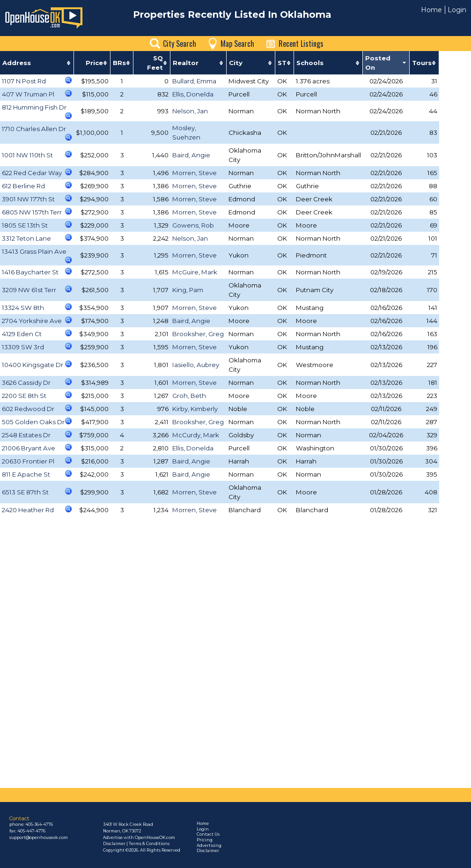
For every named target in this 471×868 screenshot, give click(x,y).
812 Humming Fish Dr (34, 107)
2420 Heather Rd (28, 510)
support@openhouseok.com (39, 838)
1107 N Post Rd (24, 81)
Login (457, 10)
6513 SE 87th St (25, 492)
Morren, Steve (195, 173)
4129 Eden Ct (22, 334)
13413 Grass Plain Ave (34, 251)
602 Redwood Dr (28, 409)
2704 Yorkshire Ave (32, 321)
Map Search (237, 44)
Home (431, 10)
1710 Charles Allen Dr (34, 129)
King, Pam (188, 290)
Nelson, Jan (190, 111)
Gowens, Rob (193, 225)
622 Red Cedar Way (32, 173)
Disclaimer (208, 851)
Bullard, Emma (194, 81)
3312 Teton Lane (26, 238)
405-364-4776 (39, 824)
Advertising (209, 846)
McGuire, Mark (195, 272)
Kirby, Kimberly (195, 409)
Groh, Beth (189, 396)
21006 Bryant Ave (29, 448)
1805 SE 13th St (25, 225)
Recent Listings (301, 44)
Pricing (205, 840)
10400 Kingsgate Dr (33, 365)
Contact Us (208, 834)
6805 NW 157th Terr (32, 212)
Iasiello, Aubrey (196, 365)
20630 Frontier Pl (28, 461)
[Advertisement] (221, 720)
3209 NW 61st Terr (29, 290)
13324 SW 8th (23, 308)
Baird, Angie (191, 155)
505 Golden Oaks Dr (33, 422)
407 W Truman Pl (28, 94)
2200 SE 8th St (24, 396)
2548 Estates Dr (26, 435)
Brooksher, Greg (198, 334)
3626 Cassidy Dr (26, 383)
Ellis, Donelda (193, 94)
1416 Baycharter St (30, 272)
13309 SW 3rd (23, 347)
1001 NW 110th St (27, 155)
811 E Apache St (26, 474)
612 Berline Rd (23, 186)
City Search (180, 44)
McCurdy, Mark (196, 435)
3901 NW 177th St (28, 199)
